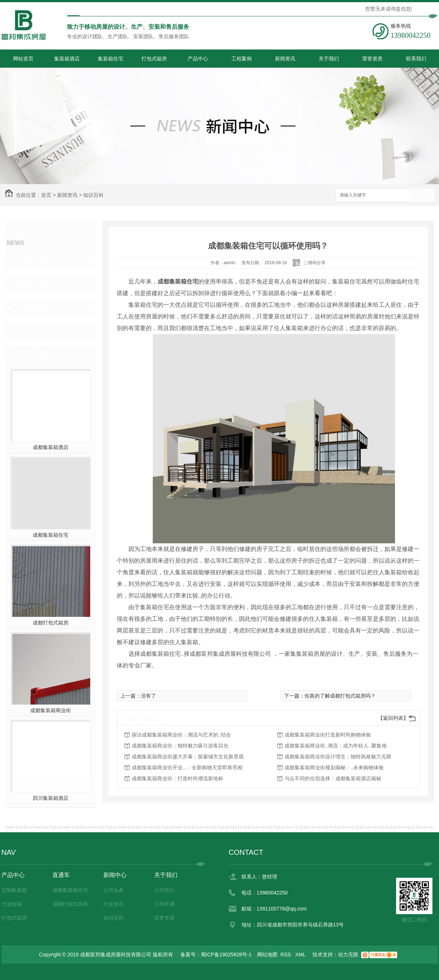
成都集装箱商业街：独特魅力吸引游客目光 (180, 746)
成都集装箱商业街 (51, 710)
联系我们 (416, 59)
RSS (286, 955)
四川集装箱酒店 (51, 798)
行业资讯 (29, 284)
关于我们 (329, 59)
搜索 (422, 196)
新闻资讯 (285, 59)
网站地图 (267, 955)
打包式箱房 (154, 59)
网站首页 (23, 59)
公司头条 (29, 261)
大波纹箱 (12, 904)
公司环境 (164, 904)
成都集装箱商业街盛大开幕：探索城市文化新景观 (188, 757)
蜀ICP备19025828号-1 (226, 955)
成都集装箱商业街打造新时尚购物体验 (328, 735)
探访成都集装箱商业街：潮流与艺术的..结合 (181, 735)
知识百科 (93, 195)
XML (301, 955)
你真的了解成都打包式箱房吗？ (340, 696)
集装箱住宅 (111, 59)
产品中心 (198, 59)
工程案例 (242, 59)
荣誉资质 (372, 59)
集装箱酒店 (67, 59)
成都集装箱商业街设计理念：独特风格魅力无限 (338, 757)
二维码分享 (315, 263)
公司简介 (164, 890)
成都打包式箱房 (51, 623)
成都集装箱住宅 (51, 535)
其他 (23, 331)
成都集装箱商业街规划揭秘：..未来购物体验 (334, 767)
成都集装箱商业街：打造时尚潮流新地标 (177, 778)
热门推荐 (29, 354)
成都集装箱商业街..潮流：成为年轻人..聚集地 (336, 746)
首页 (46, 195)
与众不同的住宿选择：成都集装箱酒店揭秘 (333, 778)
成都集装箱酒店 (51, 447)
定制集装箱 (14, 890)
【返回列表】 (393, 718)
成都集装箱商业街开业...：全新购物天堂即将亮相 (187, 767)
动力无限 (348, 955)
